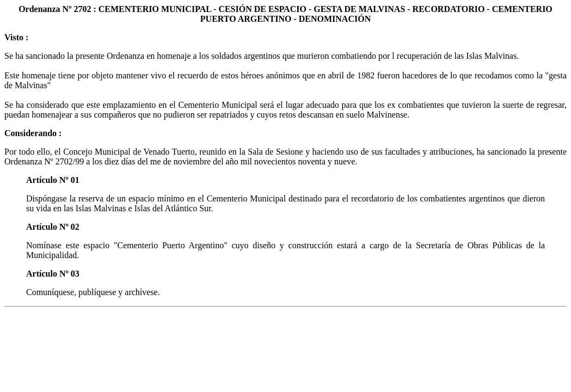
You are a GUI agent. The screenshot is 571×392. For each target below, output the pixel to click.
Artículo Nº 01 (53, 180)
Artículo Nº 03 (53, 274)
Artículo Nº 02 (53, 227)
